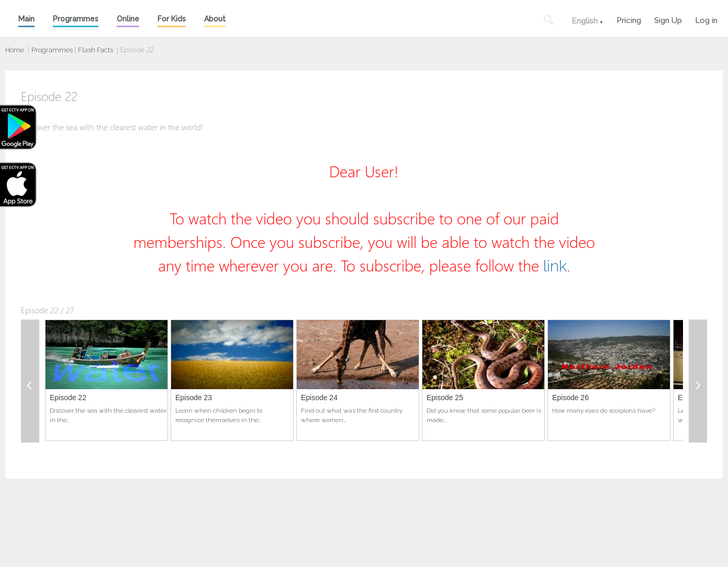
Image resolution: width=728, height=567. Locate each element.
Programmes (76, 19)
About (215, 19)
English (585, 21)
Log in (706, 19)
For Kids (172, 19)
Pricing (629, 19)
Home (15, 50)
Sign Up (668, 19)
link (555, 266)
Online (128, 19)
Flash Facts (96, 50)
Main (26, 19)
